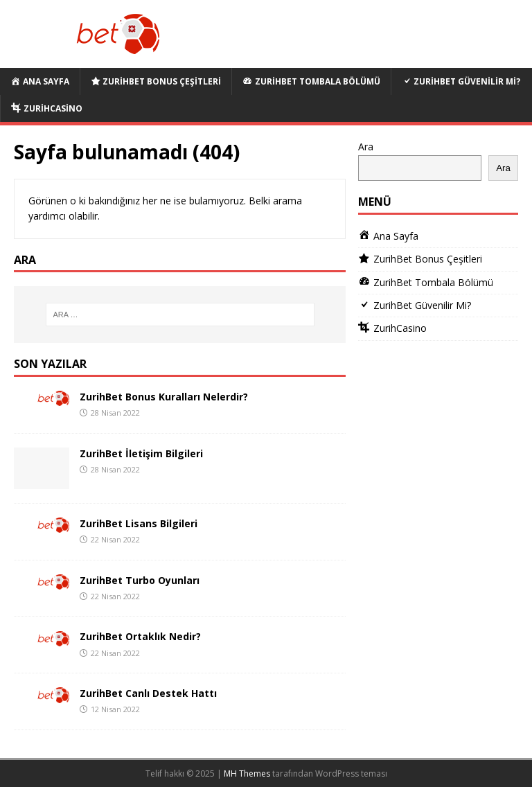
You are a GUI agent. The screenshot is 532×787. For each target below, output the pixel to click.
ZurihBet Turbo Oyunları (140, 580)
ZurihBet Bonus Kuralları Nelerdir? (164, 397)
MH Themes (247, 773)
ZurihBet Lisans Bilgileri (139, 523)
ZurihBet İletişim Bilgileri (141, 453)
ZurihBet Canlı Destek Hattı (148, 693)
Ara (366, 147)
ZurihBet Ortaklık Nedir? (140, 636)
